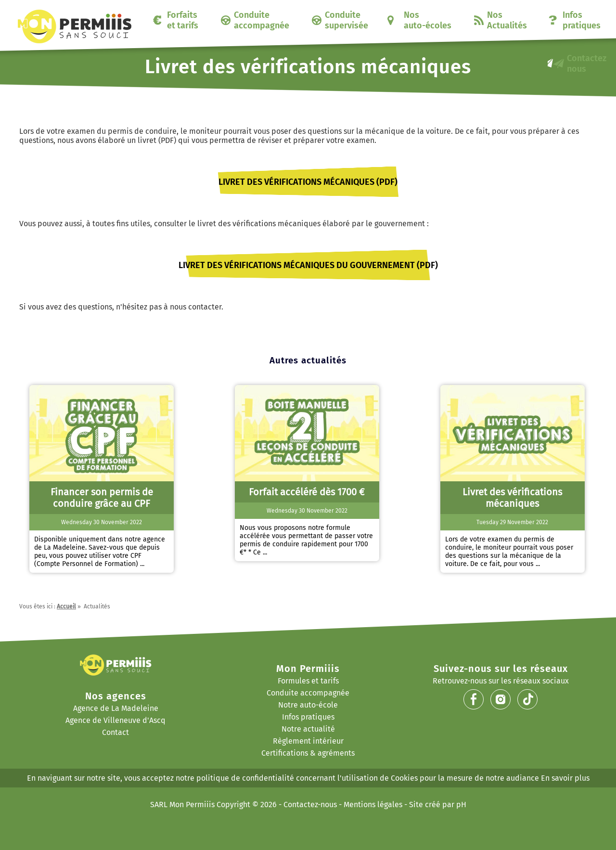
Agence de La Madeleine (116, 708)
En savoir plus (565, 778)
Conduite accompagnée (262, 20)
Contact (115, 732)
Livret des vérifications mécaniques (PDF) (308, 182)
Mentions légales (373, 805)
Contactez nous (587, 64)
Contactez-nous (310, 805)
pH (461, 805)
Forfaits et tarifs (183, 20)
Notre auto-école (308, 705)
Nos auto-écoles (428, 20)
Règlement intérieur (308, 741)
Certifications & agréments (308, 753)
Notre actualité (308, 729)
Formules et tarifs (308, 681)
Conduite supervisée (346, 20)
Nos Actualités (507, 20)
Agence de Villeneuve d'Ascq (115, 720)
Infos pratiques (582, 20)
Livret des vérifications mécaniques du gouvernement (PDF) (308, 265)
